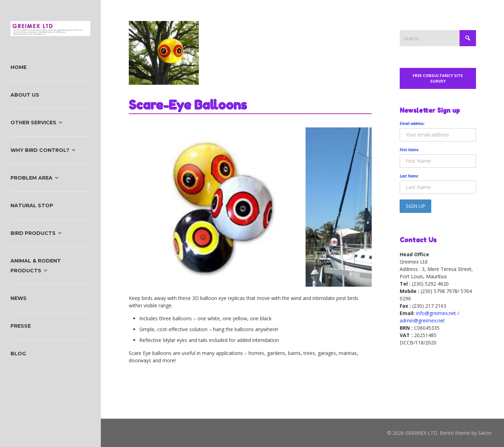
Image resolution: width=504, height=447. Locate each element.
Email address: (412, 123)
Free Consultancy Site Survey (438, 78)
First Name (409, 150)
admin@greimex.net (422, 320)
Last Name (409, 176)
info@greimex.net (436, 313)
